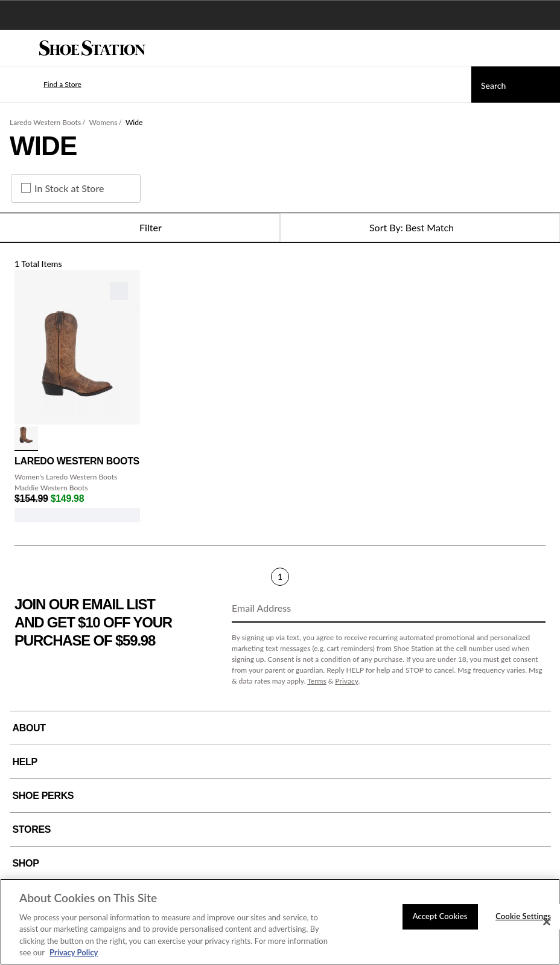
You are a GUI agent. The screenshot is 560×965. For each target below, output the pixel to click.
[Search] (516, 85)
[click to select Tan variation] (26, 439)
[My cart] (544, 48)
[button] (45, 85)
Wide (134, 122)
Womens (103, 122)
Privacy (346, 681)
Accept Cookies (440, 917)
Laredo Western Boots (45, 122)
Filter (140, 228)
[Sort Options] (420, 228)
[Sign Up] (532, 609)
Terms (317, 681)
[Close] (547, 922)
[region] (280, 922)
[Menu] (18, 48)
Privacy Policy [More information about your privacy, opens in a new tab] (74, 952)
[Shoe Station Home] (92, 48)
